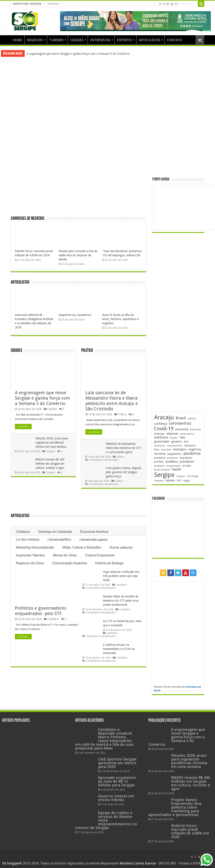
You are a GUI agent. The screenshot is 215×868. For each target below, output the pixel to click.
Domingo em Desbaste (55, 532)
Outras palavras (121, 547)
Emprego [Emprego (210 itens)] (159, 434)
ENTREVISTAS (100, 40)
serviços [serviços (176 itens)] (181, 476)
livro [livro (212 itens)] (157, 449)
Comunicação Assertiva (69, 563)
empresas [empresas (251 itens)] (172, 434)
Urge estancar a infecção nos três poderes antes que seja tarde (121, 576)
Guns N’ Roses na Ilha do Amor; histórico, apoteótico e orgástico (120, 319)
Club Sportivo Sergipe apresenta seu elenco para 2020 (117, 763)
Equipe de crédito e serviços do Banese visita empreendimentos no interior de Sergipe (106, 820)
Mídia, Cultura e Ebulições (82, 547)
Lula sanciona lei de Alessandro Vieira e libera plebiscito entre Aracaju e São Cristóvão (112, 401)
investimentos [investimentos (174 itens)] (175, 446)
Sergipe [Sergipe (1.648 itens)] (164, 475)
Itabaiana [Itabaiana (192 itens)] (190, 446)
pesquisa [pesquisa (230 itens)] (160, 458)
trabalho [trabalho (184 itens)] (159, 481)
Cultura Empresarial (100, 555)
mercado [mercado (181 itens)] (166, 450)
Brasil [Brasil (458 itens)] (181, 418)
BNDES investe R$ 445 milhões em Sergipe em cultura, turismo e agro (50, 464)
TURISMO (56, 40)
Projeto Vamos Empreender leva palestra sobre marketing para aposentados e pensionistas (175, 807)
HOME (18, 40)
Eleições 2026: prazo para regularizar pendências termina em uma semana (52, 442)
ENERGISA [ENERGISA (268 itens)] (161, 438)
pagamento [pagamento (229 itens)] (175, 454)
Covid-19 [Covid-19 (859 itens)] (164, 429)
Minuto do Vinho (65, 555)
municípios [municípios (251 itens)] (180, 449)
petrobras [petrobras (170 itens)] (172, 458)
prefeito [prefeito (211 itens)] (159, 462)
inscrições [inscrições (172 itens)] (160, 446)
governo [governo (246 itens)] (177, 441)
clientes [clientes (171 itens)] (192, 419)
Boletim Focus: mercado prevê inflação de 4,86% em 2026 (190, 831)
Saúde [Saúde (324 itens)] (176, 469)
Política (87, 351)
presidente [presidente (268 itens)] (187, 462)
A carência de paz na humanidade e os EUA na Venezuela (119, 649)
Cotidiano (23, 532)
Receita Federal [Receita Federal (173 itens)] (162, 470)
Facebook (53, 4)
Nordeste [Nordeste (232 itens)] (160, 454)
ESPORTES (125, 40)
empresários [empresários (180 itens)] (187, 434)
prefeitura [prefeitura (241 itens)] (172, 462)
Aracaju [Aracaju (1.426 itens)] (164, 417)
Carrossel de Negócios (28, 219)
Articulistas (20, 282)
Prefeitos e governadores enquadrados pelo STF (41, 611)
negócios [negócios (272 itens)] (195, 449)
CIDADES (77, 40)
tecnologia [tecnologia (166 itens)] (193, 476)
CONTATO (174, 40)
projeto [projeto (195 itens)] (187, 466)
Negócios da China (30, 563)
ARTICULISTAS (150, 40)
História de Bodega (109, 563)
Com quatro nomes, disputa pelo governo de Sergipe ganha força (124, 472)
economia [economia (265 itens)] (182, 429)
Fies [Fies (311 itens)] (182, 437)
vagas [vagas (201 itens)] (187, 481)
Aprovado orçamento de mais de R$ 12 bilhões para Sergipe (117, 781)
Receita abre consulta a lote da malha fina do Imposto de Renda (78, 255)
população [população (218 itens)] (186, 458)
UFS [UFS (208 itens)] (179, 481)
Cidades (16, 351)
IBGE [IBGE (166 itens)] (186, 442)
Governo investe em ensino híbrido (116, 798)
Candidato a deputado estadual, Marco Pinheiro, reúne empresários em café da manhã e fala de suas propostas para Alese (104, 739)
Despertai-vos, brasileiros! (75, 315)
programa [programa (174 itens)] (159, 466)
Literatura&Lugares (94, 540)
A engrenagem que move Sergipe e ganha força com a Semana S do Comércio (78, 54)
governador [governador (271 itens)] (162, 441)
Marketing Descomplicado (35, 547)
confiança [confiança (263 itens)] (161, 424)
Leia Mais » (23, 427)
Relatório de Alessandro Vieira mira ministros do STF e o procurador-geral (124, 448)
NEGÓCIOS (35, 40)
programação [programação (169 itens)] (174, 466)
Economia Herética (94, 532)
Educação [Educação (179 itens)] (195, 429)
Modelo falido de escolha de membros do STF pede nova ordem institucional (121, 601)
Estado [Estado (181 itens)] (174, 438)
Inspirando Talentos (30, 555)
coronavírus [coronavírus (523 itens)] (180, 423)
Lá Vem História (28, 540)
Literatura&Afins (59, 540)
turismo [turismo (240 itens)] (170, 480)
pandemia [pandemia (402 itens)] (192, 453)
